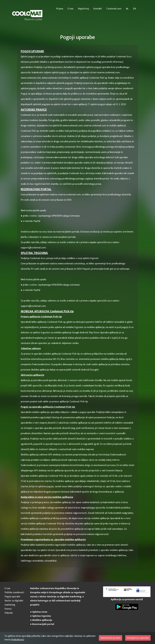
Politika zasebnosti (14, 593)
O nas (71, 9)
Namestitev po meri (111, 638)
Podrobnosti (18, 640)
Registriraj (83, 9)
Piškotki (9, 613)
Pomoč (8, 609)
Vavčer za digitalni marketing (14, 603)
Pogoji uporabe (12, 597)
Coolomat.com (114, 9)
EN (134, 9)
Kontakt (98, 9)
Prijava (60, 9)
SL (127, 9)
